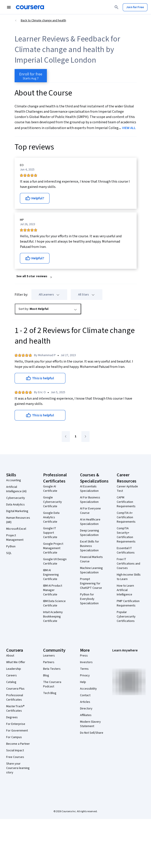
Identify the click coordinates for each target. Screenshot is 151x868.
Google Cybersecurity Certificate (53, 502)
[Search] (117, 7)
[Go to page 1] (76, 437)
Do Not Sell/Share (92, 733)
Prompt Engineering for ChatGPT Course (91, 584)
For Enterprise (16, 724)
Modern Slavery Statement (90, 724)
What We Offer (16, 662)
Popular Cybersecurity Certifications (126, 617)
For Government (17, 731)
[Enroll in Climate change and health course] (31, 76)
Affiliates (86, 715)
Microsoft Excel (16, 529)
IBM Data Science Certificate (54, 603)
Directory (86, 709)
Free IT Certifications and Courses (128, 564)
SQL (9, 553)
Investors (86, 662)
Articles (85, 702)
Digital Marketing (17, 511)
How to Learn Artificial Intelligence (125, 590)
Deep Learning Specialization (90, 533)
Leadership (14, 669)
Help (83, 682)
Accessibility (88, 689)
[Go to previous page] (66, 437)
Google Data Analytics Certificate (51, 517)
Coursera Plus (15, 689)
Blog (46, 675)
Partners (49, 662)
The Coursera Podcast (52, 684)
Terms (84, 669)
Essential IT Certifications (126, 550)
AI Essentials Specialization (89, 489)
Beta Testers (52, 669)
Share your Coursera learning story (18, 768)
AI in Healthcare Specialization (90, 522)
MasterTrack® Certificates (15, 709)
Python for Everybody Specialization (89, 599)
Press (84, 656)
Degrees (12, 717)
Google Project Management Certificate (53, 548)
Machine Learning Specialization (91, 570)
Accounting (14, 480)
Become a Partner (18, 744)
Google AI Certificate (50, 489)
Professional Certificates (15, 698)
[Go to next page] (85, 437)
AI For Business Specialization (90, 500)
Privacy (85, 675)
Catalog (11, 682)
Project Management (15, 538)
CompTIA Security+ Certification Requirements (126, 535)
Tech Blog (50, 693)
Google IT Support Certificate (50, 533)
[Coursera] (30, 7)
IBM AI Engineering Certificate (51, 575)
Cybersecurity (16, 498)
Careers (11, 675)
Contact (85, 695)
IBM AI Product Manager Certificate (53, 590)
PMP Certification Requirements (128, 603)
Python (11, 546)
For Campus (14, 737)
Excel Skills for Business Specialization (90, 546)
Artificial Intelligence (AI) (16, 489)
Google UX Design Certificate (55, 561)
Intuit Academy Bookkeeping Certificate (53, 617)
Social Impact (15, 750)
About (10, 656)
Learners (49, 656)
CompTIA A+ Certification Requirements (126, 517)
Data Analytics (15, 505)
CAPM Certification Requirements (126, 502)
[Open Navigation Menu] (9, 7)
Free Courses (15, 757)
